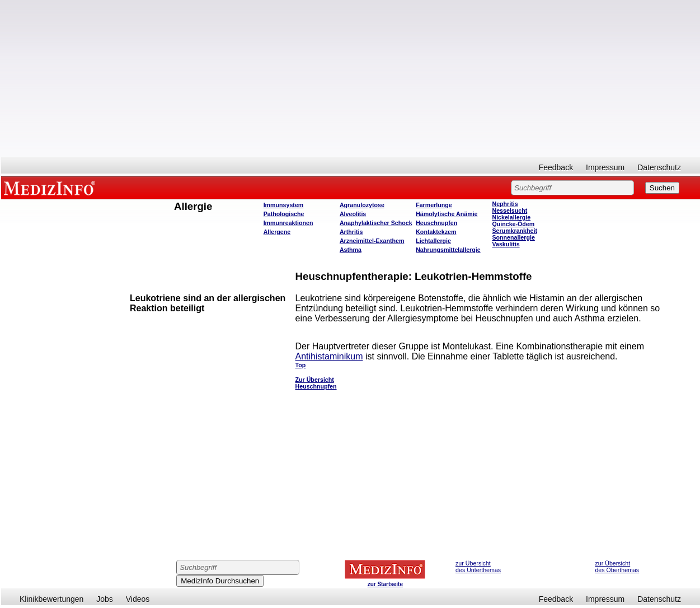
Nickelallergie (511, 217)
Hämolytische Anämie (447, 214)
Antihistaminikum (329, 356)
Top (301, 365)
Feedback (556, 167)
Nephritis (505, 204)
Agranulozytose (362, 205)
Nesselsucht (509, 211)
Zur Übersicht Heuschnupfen (316, 383)
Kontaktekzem (436, 232)
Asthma (351, 250)
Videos (138, 599)
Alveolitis (353, 214)
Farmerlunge (434, 205)
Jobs (105, 599)
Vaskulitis (506, 244)
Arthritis (351, 232)
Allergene (277, 232)
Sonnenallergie (513, 237)
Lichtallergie (433, 241)
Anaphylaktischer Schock (376, 223)
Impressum (605, 167)
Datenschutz (659, 167)
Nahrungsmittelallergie (448, 250)
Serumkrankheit (515, 231)
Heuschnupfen (436, 223)
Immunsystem (284, 205)
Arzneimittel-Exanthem (372, 241)
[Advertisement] (351, 78)
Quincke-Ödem (513, 224)
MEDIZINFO (51, 188)
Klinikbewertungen (51, 599)
